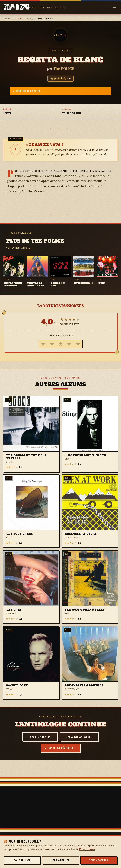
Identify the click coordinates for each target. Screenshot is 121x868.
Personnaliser (60, 860)
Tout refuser (22, 860)
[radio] (43, 345)
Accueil (7, 19)
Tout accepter (99, 860)
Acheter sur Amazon (62, 91)
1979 (29, 19)
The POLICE (64, 68)
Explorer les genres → (83, 738)
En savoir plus (87, 849)
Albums (19, 19)
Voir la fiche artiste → (20, 249)
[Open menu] (114, 7)
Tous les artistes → (39, 738)
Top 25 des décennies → (62, 750)
